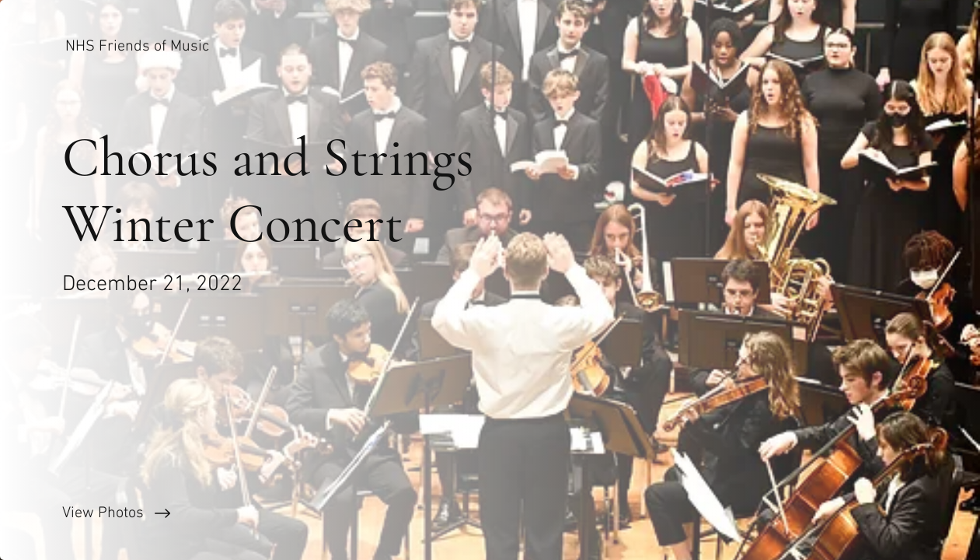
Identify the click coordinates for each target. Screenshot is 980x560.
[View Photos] (245, 513)
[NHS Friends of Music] (139, 47)
